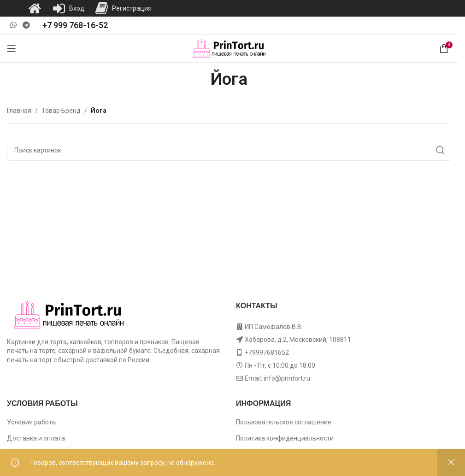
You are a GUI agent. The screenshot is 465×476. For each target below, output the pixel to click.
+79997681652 (267, 353)
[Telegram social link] (26, 25)
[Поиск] (229, 150)
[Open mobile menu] (12, 48)
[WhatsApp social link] (13, 25)
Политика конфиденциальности (285, 438)
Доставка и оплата (36, 438)
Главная (19, 111)
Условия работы (32, 422)
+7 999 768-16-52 (75, 25)
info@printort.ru (287, 378)
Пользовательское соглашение (284, 422)
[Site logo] (229, 48)
